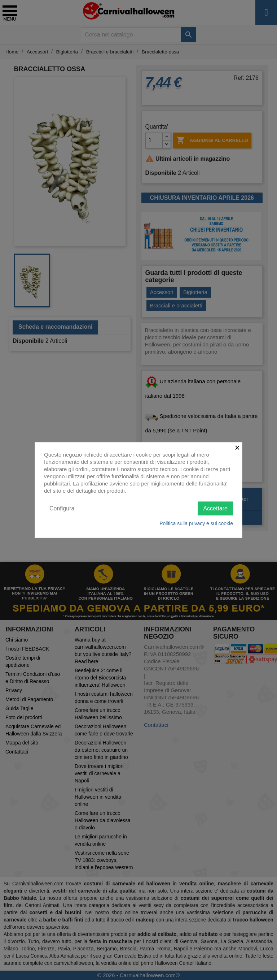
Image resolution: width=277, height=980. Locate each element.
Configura (62, 508)
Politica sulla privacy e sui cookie (196, 523)
